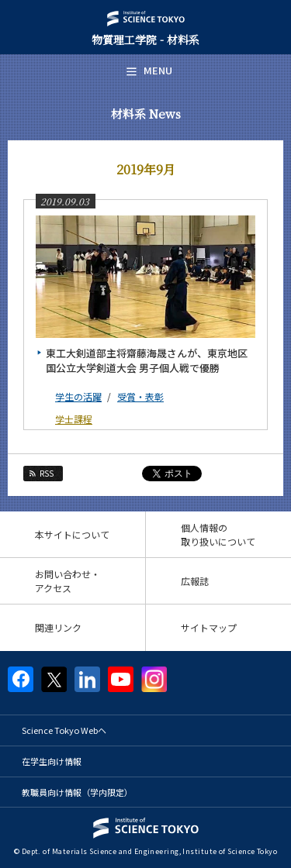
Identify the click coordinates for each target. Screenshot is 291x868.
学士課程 (74, 419)
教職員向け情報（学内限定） (77, 792)
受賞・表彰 (140, 396)
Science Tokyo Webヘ (64, 730)
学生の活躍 (78, 396)
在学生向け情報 (52, 761)
